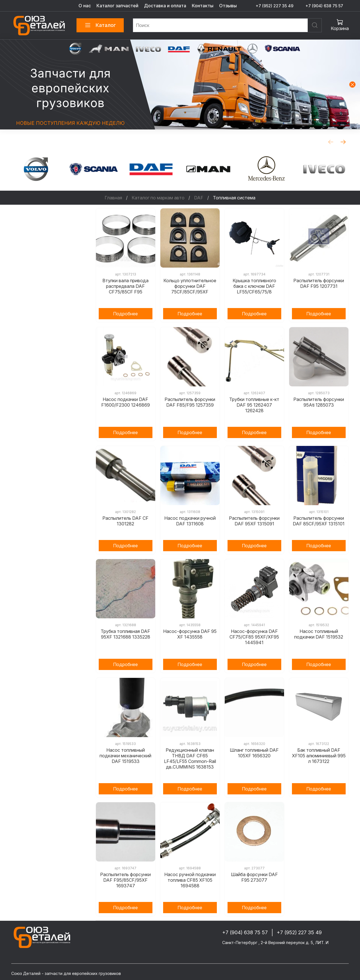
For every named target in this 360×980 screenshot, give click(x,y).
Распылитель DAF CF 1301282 (125, 521)
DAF (199, 198)
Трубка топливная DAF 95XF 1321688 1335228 (125, 634)
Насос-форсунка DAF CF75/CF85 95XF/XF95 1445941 (254, 637)
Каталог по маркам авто (158, 198)
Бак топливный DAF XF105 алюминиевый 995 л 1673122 (319, 756)
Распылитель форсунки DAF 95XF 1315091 (254, 521)
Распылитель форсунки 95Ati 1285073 (319, 402)
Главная (113, 198)
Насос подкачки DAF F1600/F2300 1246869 (126, 402)
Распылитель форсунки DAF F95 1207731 (319, 283)
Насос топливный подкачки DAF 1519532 (319, 634)
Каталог (100, 25)
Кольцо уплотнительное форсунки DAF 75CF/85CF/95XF (190, 286)
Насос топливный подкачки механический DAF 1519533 (125, 756)
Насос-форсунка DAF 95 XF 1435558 (190, 634)
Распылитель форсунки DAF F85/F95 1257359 (190, 402)
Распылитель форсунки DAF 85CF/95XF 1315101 (319, 521)
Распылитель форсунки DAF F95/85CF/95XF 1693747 (125, 880)
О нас (85, 6)
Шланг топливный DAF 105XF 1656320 (254, 753)
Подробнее (125, 314)
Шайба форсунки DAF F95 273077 (254, 877)
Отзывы (228, 6)
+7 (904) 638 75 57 (324, 6)
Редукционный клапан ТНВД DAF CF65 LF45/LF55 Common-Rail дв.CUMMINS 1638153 (190, 758)
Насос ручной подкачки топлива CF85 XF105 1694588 (190, 880)
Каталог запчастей (117, 6)
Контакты (203, 6)
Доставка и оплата (165, 6)
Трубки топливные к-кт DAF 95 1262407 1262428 (254, 405)
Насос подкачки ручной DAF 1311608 (190, 521)
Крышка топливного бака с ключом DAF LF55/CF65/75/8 (254, 286)
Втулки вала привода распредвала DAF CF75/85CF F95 (125, 286)
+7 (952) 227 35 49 (274, 6)
